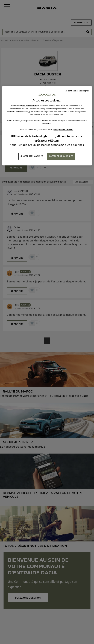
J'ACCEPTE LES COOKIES (61, 156)
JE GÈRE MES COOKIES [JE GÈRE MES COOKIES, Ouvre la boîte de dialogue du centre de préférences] (32, 156)
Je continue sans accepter (77, 91)
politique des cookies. (63, 130)
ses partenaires (30, 106)
